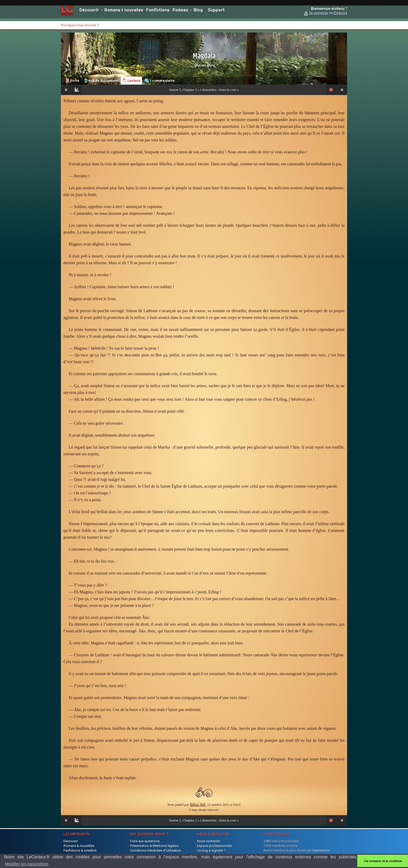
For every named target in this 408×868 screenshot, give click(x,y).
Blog (198, 13)
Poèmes (180, 13)
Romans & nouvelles (124, 13)
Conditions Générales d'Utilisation (156, 850)
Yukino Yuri (204, 65)
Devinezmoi (321, 850)
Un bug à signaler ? (211, 850)
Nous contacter (209, 841)
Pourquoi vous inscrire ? (80, 25)
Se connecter (319, 16)
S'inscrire (340, 16)
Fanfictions (158, 13)
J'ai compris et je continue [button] (383, 861)
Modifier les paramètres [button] (27, 864)
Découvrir (89, 13)
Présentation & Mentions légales (154, 846)
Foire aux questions (145, 841)
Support (216, 13)
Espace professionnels (214, 846)
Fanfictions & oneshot (80, 850)
